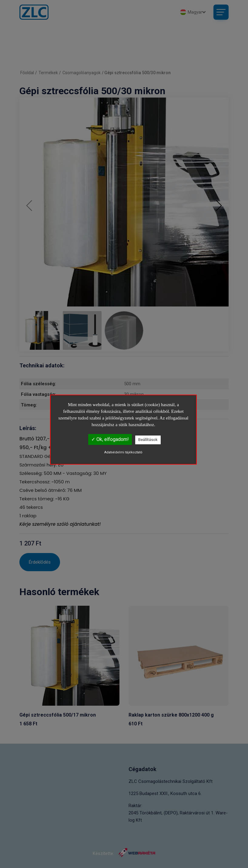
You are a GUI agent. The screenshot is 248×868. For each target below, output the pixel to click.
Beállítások (148, 440)
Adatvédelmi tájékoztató (123, 452)
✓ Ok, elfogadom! (110, 439)
